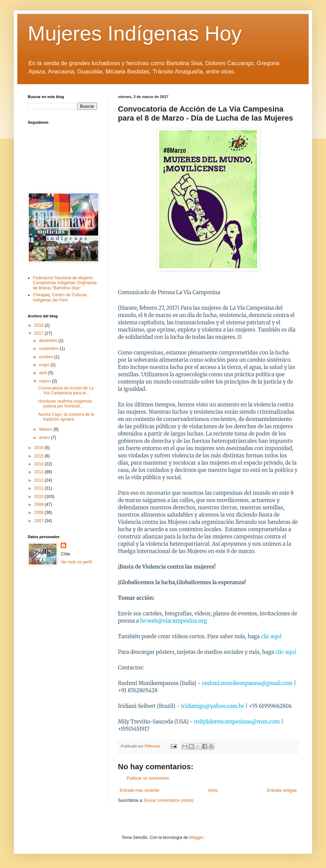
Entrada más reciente (139, 790)
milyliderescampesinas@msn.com (237, 722)
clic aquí (271, 636)
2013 (40, 472)
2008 (40, 512)
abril (44, 373)
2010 (40, 497)
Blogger (196, 838)
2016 (40, 448)
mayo (45, 365)
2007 (40, 521)
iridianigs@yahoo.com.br (213, 706)
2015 (40, 456)
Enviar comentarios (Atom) (169, 800)
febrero (46, 429)
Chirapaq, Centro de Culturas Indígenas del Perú (60, 297)
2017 (40, 333)
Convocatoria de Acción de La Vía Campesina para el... (66, 391)
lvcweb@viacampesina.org (173, 621)
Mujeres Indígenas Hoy (135, 33)
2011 (40, 488)
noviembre (49, 349)
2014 (40, 464)
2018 (40, 325)
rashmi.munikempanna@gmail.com (247, 683)
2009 (40, 505)
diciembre (49, 341)
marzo (46, 381)
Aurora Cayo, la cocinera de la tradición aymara (66, 417)
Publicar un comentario (148, 778)
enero (45, 438)
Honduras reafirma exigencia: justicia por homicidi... (65, 404)
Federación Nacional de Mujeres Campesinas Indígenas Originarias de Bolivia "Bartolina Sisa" (65, 283)
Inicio (213, 790)
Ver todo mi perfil (76, 562)
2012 (40, 480)
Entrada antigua (282, 790)
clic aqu (286, 652)
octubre (47, 357)
